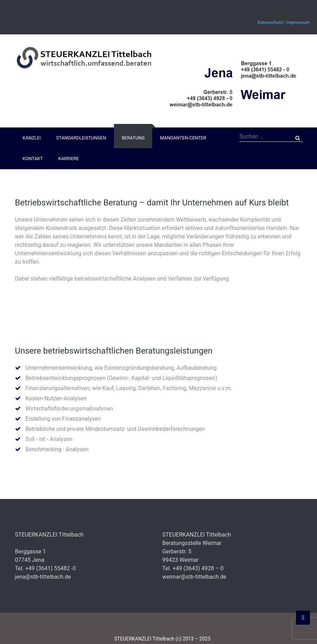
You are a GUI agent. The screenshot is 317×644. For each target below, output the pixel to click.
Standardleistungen (81, 138)
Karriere (69, 159)
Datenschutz (270, 22)
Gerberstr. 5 (177, 551)
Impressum (298, 22)
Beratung (133, 138)
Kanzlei (32, 138)
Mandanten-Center (183, 138)
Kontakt (33, 159)
